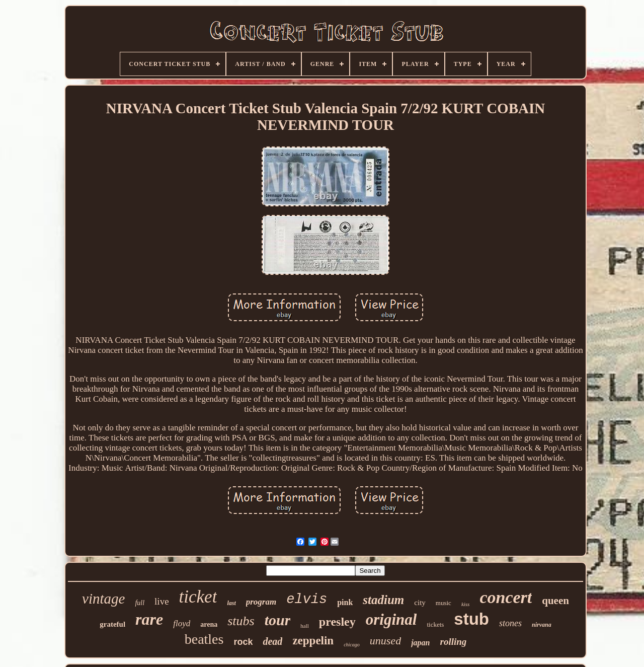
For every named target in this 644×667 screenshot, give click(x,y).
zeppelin (313, 641)
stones (510, 623)
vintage (103, 599)
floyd (182, 623)
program (261, 602)
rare (149, 619)
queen (555, 601)
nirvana (542, 625)
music (444, 603)
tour (278, 620)
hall (305, 626)
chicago (352, 645)
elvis (307, 600)
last (231, 603)
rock (243, 642)
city (420, 603)
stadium (383, 600)
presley (337, 622)
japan (420, 643)
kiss (466, 604)
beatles (204, 639)
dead (272, 641)
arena (209, 624)
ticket (198, 597)
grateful (112, 624)
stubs (241, 621)
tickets (435, 624)
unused (385, 641)
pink (345, 602)
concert (506, 597)
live (162, 601)
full (140, 603)
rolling (453, 642)
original (391, 619)
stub (471, 619)
